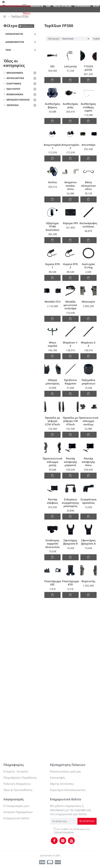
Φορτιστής (88, 581)
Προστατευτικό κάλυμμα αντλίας (88, 421)
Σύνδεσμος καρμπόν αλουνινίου (52, 544)
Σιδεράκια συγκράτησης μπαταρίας (70, 503)
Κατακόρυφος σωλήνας (88, 225)
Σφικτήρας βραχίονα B (70, 542)
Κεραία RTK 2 (70, 266)
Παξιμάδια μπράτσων (88, 382)
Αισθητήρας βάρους (53, 106)
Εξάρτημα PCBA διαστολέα (52, 227)
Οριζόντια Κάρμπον (70, 382)
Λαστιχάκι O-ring (88, 266)
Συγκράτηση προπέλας (88, 501)
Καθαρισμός (27, 26)
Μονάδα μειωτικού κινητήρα (70, 305)
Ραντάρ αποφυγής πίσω (88, 462)
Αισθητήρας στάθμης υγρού (88, 107)
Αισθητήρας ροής (70, 106)
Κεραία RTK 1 (53, 266)
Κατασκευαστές (14, 34)
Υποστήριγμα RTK (70, 583)
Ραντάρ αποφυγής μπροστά (70, 462)
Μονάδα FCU (52, 302)
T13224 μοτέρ (88, 68)
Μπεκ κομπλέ (53, 344)
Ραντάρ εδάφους (53, 501)
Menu (27, 13)
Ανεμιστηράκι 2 (70, 146)
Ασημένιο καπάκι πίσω (70, 186)
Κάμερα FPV (70, 223)
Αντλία (52, 182)
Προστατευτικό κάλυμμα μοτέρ (52, 462)
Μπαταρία (88, 302)
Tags (8, 50)
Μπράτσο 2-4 (88, 344)
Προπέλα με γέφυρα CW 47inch (70, 421)
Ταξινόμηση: (54, 39)
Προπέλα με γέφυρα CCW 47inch (52, 421)
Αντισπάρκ (88, 145)
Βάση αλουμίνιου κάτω (88, 186)
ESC (53, 66)
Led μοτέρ (70, 66)
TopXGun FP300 (20, 16)
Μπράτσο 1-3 (70, 344)
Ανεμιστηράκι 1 (53, 146)
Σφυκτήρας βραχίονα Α (88, 542)
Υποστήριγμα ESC (53, 583)
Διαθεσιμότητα (15, 42)
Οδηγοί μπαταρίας (53, 382)
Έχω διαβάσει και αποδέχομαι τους (72, 831)
